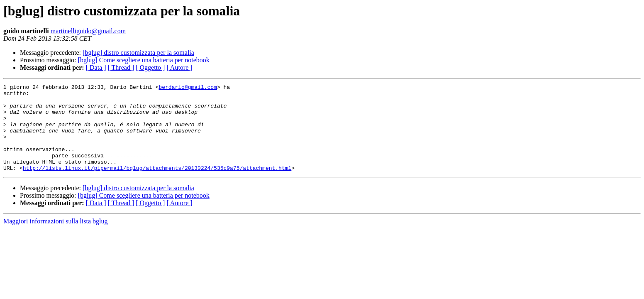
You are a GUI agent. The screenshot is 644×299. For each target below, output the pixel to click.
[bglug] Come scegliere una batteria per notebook (144, 60)
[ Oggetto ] (150, 67)
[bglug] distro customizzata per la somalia (138, 53)
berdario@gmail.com (188, 88)
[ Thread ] (121, 67)
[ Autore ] (179, 67)
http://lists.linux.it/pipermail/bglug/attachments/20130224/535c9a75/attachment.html (157, 185)
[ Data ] (96, 67)
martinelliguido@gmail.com (88, 31)
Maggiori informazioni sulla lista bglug (56, 239)
